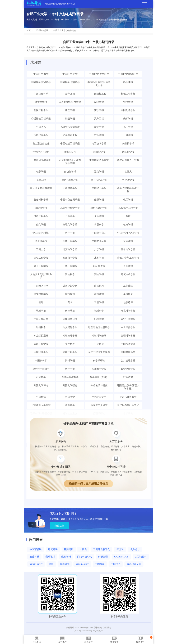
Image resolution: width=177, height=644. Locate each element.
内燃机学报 (128, 144)
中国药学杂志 (99, 233)
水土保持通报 (41, 336)
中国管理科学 (128, 352)
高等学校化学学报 (70, 208)
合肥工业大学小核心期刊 (65, 30)
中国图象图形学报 (99, 160)
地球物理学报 (70, 336)
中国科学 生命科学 (99, 74)
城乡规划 (135, 549)
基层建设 (69, 549)
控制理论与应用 (41, 152)
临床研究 (65, 564)
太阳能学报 (99, 152)
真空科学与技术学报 (70, 102)
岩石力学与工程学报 (128, 258)
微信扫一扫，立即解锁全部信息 (88, 483)
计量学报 (128, 135)
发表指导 (88, 640)
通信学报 (99, 172)
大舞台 (83, 549)
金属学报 (99, 200)
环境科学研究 (70, 319)
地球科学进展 (99, 336)
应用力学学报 (70, 258)
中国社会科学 (41, 94)
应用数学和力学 (41, 369)
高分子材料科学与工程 (128, 190)
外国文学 (70, 397)
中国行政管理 (128, 344)
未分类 (36, 62)
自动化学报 (70, 172)
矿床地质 (70, 311)
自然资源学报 (70, 327)
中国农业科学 (99, 241)
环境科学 (41, 327)
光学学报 (128, 119)
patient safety (36, 564)
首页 (29, 30)
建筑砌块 (53, 549)
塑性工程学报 (41, 110)
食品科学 (99, 225)
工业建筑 (128, 286)
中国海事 (100, 564)
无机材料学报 (70, 188)
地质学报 (41, 311)
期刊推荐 (63, 640)
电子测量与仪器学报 (41, 188)
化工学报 (128, 200)
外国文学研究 (70, 386)
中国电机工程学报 (70, 144)
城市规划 (70, 294)
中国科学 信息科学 (70, 82)
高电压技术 (70, 152)
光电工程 (41, 180)
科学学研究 (99, 361)
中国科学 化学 (70, 74)
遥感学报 (128, 266)
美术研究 (128, 294)
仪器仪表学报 (41, 135)
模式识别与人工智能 (128, 160)
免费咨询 (140, 640)
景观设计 (50, 557)
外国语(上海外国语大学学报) (128, 387)
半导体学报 (128, 180)
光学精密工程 (70, 135)
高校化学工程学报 (128, 208)
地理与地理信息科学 (99, 327)
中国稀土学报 (99, 188)
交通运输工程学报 (41, 119)
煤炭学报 (66, 557)
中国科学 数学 (41, 74)
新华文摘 (70, 94)
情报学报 (70, 361)
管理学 (120, 549)
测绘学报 (99, 274)
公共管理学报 (128, 361)
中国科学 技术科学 (41, 82)
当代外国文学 (99, 397)
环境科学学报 (128, 311)
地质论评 (128, 302)
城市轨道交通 (134, 564)
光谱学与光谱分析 (70, 127)
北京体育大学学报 (41, 405)
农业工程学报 (128, 319)
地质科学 (99, 311)
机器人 (128, 172)
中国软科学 (41, 361)
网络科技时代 (85, 557)
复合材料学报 (41, 200)
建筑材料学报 (41, 294)
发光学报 (99, 127)
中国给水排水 (41, 286)
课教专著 (114, 640)
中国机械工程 (99, 94)
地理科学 (99, 319)
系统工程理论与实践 (99, 352)
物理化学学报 (70, 225)
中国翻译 (41, 397)
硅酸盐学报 (41, 208)
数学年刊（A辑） (99, 377)
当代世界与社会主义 (128, 405)
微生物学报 (41, 241)
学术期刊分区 (42, 30)
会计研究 (99, 344)
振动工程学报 (41, 258)
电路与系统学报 (70, 180)
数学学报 (70, 369)
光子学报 (128, 127)
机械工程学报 (128, 94)
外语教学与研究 (99, 386)
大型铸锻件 (141, 557)
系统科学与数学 (70, 377)
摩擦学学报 (41, 102)
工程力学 (41, 249)
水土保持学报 (128, 327)
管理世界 (70, 344)
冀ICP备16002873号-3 (84, 631)
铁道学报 (70, 119)
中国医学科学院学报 (128, 233)
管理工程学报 (41, 344)
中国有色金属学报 (70, 200)
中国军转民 (36, 549)
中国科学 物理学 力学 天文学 (99, 84)
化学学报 (99, 216)
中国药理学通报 (41, 233)
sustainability (82, 564)
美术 (70, 302)
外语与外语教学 (128, 397)
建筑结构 (99, 286)
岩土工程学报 (41, 266)
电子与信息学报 (99, 180)
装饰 (41, 302)
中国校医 (116, 564)
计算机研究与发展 (41, 160)
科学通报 (128, 82)
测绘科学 (70, 274)
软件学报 (99, 135)
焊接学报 (128, 102)
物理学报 (70, 110)
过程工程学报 (41, 216)
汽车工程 (99, 119)
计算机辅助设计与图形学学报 (70, 162)
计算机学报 (128, 152)
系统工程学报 (70, 352)
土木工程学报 (70, 266)
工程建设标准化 (102, 549)
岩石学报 (99, 302)
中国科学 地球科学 (128, 74)
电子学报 (41, 172)
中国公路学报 (128, 110)
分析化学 (70, 216)
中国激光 (41, 127)
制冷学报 (99, 102)
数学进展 (128, 377)
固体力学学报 (128, 249)
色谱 (128, 216)
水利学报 (99, 258)
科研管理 (103, 557)
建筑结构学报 (128, 274)
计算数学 (41, 377)
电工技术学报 (99, 144)
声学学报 (99, 110)
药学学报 (70, 233)
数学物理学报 (128, 369)
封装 (51, 564)
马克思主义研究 (99, 405)
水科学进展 (99, 266)
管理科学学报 (128, 336)
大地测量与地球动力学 (41, 276)
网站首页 (37, 640)
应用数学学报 (99, 369)
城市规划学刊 (70, 286)
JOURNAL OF (121, 557)
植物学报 (128, 225)
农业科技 (34, 557)
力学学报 (99, 249)
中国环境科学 (41, 319)
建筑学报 (99, 294)
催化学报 (41, 225)
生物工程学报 (70, 241)
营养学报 (128, 241)
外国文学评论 (41, 386)
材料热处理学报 (99, 208)
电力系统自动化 (41, 144)
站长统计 (99, 631)
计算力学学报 (70, 249)
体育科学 (70, 405)
